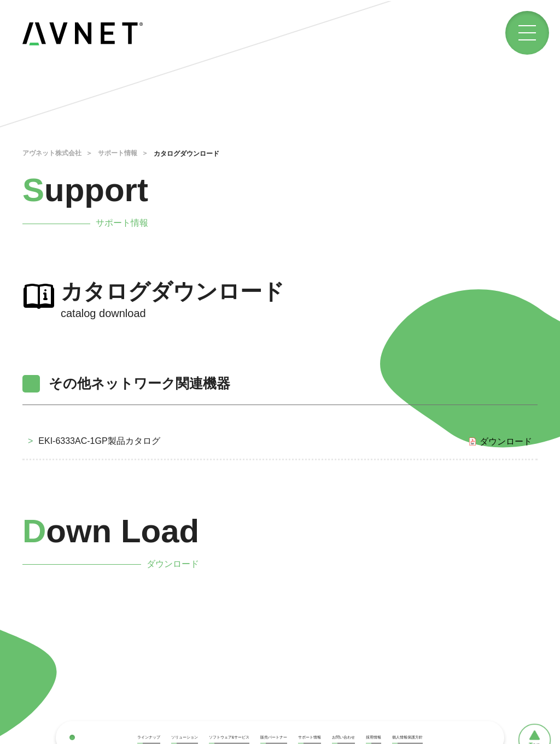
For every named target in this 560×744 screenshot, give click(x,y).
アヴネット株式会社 (52, 153)
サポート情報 (118, 153)
